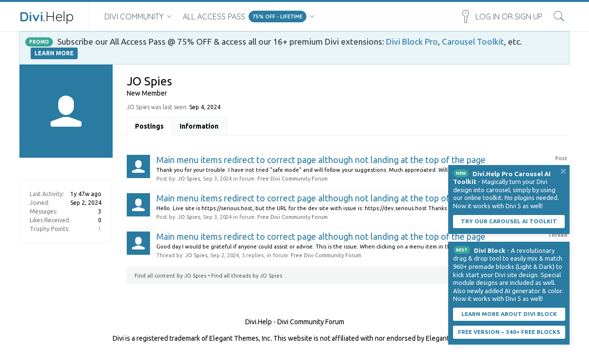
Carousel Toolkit (473, 41)
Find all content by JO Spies (170, 276)
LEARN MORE (54, 53)
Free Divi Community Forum (293, 179)
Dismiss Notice (563, 171)
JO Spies (189, 179)
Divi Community (134, 17)
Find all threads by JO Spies (247, 276)
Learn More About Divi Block (509, 314)
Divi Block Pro (412, 41)
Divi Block (490, 250)
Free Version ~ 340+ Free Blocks (509, 332)
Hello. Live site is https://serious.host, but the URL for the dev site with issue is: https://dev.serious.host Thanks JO (306, 208)
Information (199, 126)
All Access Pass (214, 17)
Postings (149, 126)
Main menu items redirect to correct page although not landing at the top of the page (321, 160)
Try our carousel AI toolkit (509, 221)
